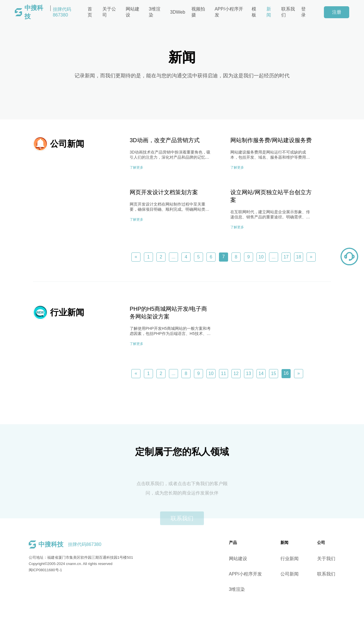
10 (261, 257)
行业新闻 (301, 559)
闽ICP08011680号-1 (34, 570)
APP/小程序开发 (229, 12)
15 (274, 373)
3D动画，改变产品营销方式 (165, 140)
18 (299, 257)
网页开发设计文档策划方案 (164, 192)
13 (249, 373)
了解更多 (136, 167)
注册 (337, 12)
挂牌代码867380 (48, 12)
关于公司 (109, 12)
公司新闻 (301, 574)
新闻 (269, 12)
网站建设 (133, 12)
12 (236, 373)
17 (286, 257)
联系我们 (288, 12)
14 (261, 373)
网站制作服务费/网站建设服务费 (271, 140)
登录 (303, 12)
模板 (254, 12)
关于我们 (337, 559)
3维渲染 (155, 12)
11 (224, 373)
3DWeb (178, 12)
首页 (90, 12)
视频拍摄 (198, 12)
